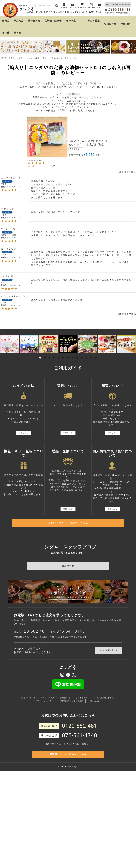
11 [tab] (86, 361)
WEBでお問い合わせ (109, 660)
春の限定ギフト (75, 27)
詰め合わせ (34, 27)
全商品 (6, 27)
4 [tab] (54, 361)
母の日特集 (94, 27)
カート (98, 13)
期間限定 (126, 30)
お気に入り (74, 13)
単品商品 (19, 27)
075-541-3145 (71, 641)
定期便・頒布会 (53, 27)
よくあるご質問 (61, 19)
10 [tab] (82, 361)
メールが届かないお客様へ (104, 708)
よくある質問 (82, 708)
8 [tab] (73, 361)
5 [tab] (59, 361)
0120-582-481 (33, 641)
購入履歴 (88, 13)
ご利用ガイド (46, 19)
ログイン (61, 13)
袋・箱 (18, 39)
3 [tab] (50, 361)
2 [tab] (45, 361)
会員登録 (49, 13)
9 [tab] (77, 361)
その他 (6, 39)
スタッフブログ (47, 708)
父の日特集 (110, 30)
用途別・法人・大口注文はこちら (68, 531)
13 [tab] (96, 361)
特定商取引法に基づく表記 (72, 711)
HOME (4, 64)
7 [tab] (68, 361)
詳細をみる (24, 439)
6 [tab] (63, 361)
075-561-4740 (80, 745)
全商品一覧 (32, 19)
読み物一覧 (68, 575)
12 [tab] (91, 361)
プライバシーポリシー (46, 711)
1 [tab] (40, 361)
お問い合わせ (95, 19)
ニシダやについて (79, 19)
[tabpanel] (10, 350)
